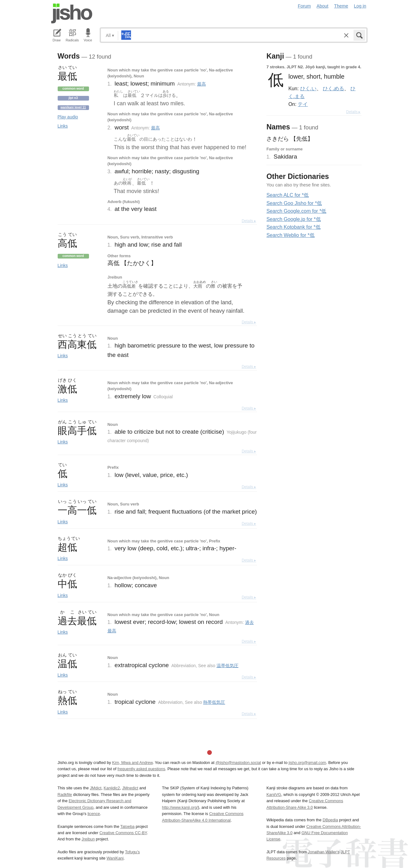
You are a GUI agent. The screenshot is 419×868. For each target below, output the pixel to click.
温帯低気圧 (228, 666)
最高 (202, 84)
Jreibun (88, 839)
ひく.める (333, 88)
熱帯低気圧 (214, 702)
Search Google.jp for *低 (293, 219)
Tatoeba (128, 826)
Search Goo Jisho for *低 (294, 203)
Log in (360, 6)
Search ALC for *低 (288, 195)
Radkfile (65, 795)
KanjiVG (274, 795)
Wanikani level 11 (73, 107)
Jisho (72, 13)
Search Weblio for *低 (291, 235)
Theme (341, 6)
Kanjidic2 (112, 788)
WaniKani (115, 858)
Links (63, 126)
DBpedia (330, 820)
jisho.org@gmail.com (307, 763)
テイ (303, 104)
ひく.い (308, 88)
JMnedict (130, 788)
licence (94, 814)
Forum (304, 6)
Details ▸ (249, 221)
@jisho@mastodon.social (238, 763)
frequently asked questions (141, 769)
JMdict (96, 788)
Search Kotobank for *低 (293, 227)
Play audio (68, 117)
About (322, 6)
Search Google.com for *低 (296, 211)
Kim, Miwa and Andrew (132, 763)
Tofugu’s (132, 852)
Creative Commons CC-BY (123, 833)
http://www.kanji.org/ (180, 807)
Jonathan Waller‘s (324, 852)
